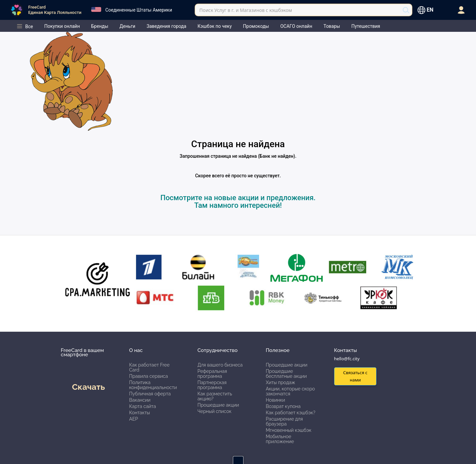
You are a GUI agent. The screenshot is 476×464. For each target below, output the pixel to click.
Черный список (214, 411)
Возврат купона (283, 406)
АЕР (134, 419)
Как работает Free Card (149, 367)
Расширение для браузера (284, 421)
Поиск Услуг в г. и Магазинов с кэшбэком (246, 10)
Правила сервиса (148, 376)
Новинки (275, 400)
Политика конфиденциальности (153, 385)
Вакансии (140, 400)
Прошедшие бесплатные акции (286, 374)
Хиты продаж (280, 382)
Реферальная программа (212, 374)
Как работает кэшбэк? (291, 413)
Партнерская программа (212, 385)
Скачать (88, 387)
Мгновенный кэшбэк (289, 430)
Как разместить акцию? (215, 396)
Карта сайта (142, 406)
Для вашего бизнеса (220, 365)
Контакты (139, 413)
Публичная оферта (150, 394)
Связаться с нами (355, 376)
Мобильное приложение (280, 439)
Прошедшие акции (218, 405)
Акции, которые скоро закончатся (290, 391)
